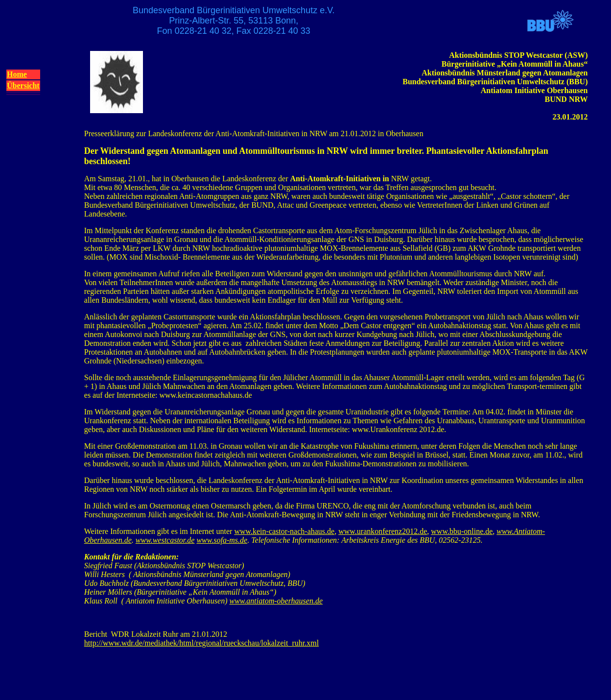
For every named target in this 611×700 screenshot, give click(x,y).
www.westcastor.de (165, 540)
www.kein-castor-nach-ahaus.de (284, 531)
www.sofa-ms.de (222, 540)
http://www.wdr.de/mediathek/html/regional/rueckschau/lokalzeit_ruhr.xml (201, 643)
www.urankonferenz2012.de (383, 531)
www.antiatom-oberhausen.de (276, 601)
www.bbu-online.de (462, 531)
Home (17, 74)
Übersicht (23, 85)
